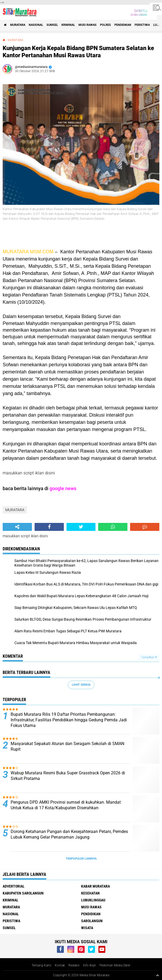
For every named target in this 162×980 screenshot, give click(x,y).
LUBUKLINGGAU (93, 900)
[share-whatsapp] (113, 527)
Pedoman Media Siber (115, 965)
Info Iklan (90, 965)
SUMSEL (52, 25)
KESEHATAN (90, 893)
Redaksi (74, 965)
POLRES (105, 25)
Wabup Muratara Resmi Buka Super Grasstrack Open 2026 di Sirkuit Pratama (68, 776)
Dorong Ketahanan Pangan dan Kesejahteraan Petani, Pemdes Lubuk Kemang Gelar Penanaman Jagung (69, 834)
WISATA (87, 928)
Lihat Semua (81, 685)
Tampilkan (149, 657)
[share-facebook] (49, 527)
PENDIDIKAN (123, 25)
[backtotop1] (157, 975)
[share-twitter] (81, 527)
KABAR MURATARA (95, 886)
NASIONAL (36, 25)
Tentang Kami (41, 965)
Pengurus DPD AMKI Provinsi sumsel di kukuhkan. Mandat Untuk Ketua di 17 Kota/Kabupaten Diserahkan (66, 805)
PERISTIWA (142, 25)
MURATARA (18, 25)
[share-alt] (17, 527)
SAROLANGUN (92, 921)
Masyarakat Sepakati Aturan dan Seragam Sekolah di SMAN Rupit (67, 746)
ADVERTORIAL (14, 886)
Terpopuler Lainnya (81, 859)
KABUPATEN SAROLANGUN (23, 893)
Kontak (60, 965)
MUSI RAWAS (88, 25)
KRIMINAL (68, 25)
